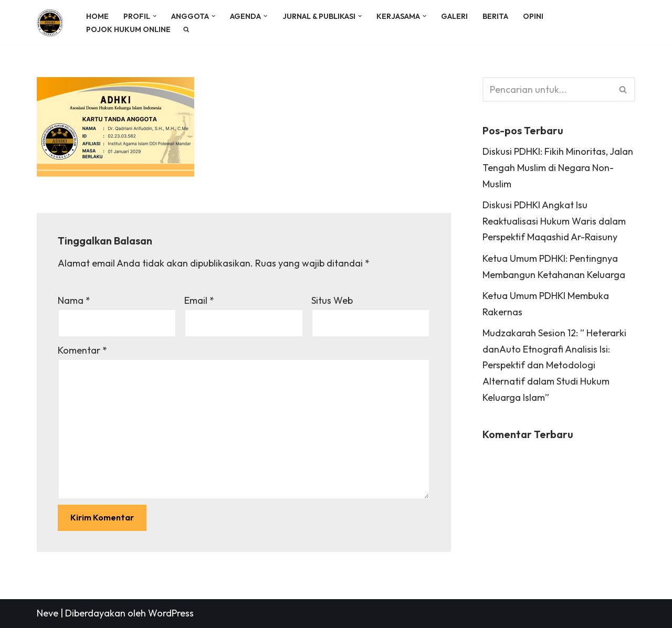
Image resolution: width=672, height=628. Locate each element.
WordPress (171, 613)
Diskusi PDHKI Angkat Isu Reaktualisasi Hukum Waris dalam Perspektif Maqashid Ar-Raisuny (554, 221)
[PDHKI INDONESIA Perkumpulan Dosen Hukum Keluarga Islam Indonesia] (52, 23)
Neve (48, 613)
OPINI (533, 16)
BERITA (495, 16)
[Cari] (547, 89)
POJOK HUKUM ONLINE (128, 29)
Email (199, 300)
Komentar (82, 350)
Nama (74, 300)
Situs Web (332, 300)
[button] (155, 16)
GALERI (454, 16)
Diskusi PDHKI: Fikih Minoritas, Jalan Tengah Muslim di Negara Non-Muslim (558, 167)
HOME (97, 16)
